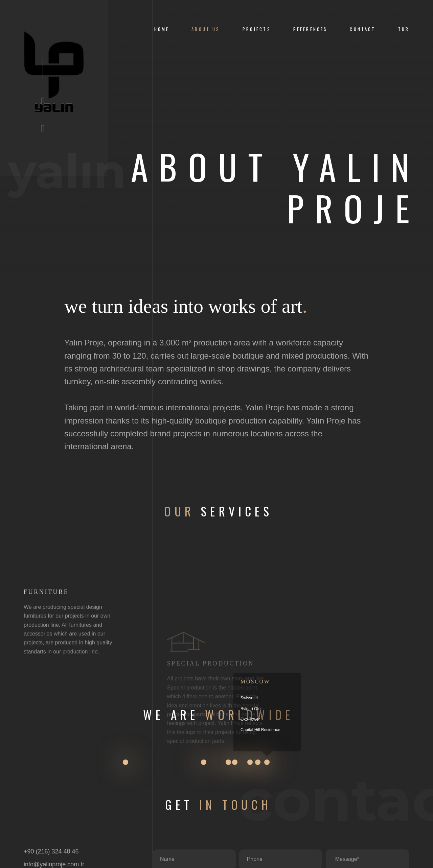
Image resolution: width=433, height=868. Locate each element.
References (310, 29)
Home (162, 29)
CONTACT (363, 29)
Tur (404, 29)
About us (206, 29)
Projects (257, 29)
